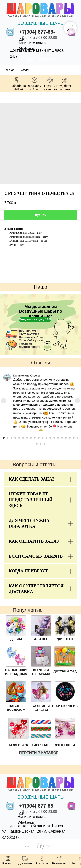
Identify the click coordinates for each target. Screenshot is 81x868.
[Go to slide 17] (66, 438)
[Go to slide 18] (70, 438)
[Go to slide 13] (50, 438)
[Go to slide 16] (62, 438)
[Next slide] (77, 401)
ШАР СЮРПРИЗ (65, 706)
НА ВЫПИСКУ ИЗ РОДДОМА (16, 672)
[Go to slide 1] (4, 438)
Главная (9, 70)
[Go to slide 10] (39, 438)
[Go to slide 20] (78, 438)
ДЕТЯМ (16, 639)
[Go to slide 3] (11, 438)
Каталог (46, 59)
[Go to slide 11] (43, 438)
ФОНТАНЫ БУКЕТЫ (41, 708)
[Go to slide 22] (41, 444)
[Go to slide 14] (54, 438)
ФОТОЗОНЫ (65, 745)
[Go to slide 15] (58, 438)
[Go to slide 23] (44, 444)
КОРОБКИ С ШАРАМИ (41, 672)
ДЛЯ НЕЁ (41, 639)
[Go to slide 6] (23, 438)
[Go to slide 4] (15, 438)
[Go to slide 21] (37, 444)
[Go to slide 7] (27, 438)
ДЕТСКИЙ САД (65, 671)
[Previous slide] (4, 401)
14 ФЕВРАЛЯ (19, 745)
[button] (35, 319)
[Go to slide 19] (74, 438)
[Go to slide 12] (46, 438)
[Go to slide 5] (19, 438)
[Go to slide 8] (31, 438)
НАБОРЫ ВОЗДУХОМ (16, 708)
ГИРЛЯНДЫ (41, 745)
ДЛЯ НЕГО (65, 639)
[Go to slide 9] (35, 438)
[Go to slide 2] (8, 438)
